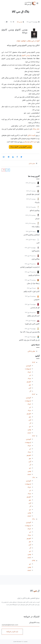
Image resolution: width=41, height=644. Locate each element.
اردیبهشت (28, 369)
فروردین (29, 366)
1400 (34, 519)
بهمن (29, 430)
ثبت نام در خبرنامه (12, 632)
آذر (30, 391)
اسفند (29, 433)
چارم (38, 186)
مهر (30, 385)
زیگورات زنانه (36, 227)
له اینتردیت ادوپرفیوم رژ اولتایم (30, 267)
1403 (34, 394)
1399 (34, 561)
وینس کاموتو (26, 55)
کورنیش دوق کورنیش (33, 194)
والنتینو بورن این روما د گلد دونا (30, 332)
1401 (34, 478)
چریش (37, 219)
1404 (34, 362)
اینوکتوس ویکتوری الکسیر (31, 235)
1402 (34, 436)
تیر (30, 375)
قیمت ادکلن (31, 135)
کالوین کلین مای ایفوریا (32, 324)
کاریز (38, 243)
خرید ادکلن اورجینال (30, 142)
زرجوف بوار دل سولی (33, 283)
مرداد (29, 378)
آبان (30, 388)
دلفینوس (37, 300)
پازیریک (37, 202)
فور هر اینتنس (35, 308)
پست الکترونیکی (20, 624)
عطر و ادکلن (31, 351)
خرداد (29, 372)
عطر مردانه (36, 129)
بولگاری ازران (36, 259)
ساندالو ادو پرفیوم (34, 275)
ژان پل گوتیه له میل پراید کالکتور (29, 340)
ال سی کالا (20, 22)
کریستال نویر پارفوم (33, 316)
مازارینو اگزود (36, 251)
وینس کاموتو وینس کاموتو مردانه (14, 31)
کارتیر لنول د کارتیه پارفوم (32, 291)
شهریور (29, 382)
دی (30, 426)
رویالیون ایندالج (35, 210)
